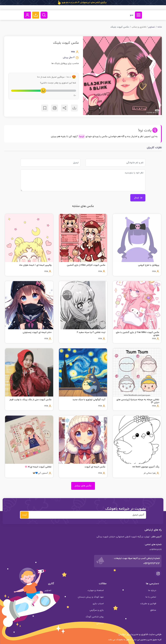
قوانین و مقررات (148, 604)
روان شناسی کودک (95, 617)
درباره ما (152, 590)
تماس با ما (151, 597)
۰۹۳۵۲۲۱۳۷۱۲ (152, 564)
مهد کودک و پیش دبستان (91, 597)
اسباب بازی (98, 604)
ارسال (138, 198)
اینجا (82, 136)
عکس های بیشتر (83, 486)
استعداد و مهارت (96, 590)
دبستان (100, 623)
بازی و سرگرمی (97, 610)
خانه (160, 27)
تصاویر (152, 27)
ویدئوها (47, 597)
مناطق (153, 610)
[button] (36, 15)
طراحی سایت (155, 634)
